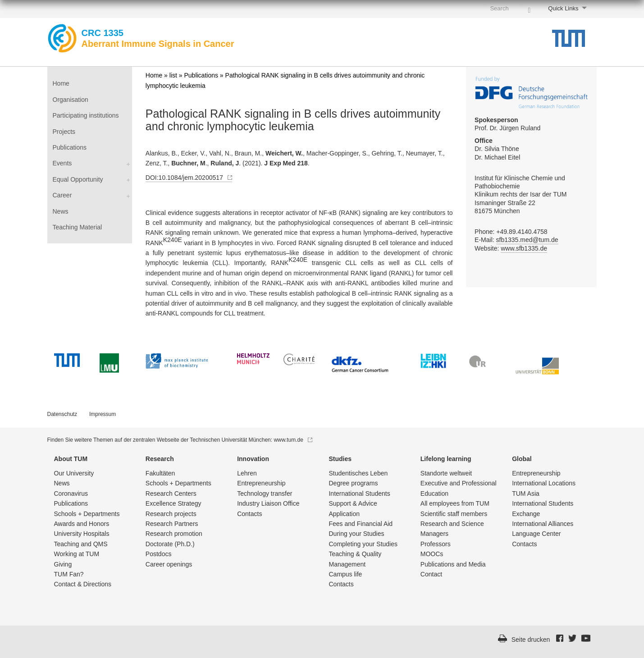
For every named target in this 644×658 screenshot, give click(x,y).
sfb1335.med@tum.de (527, 240)
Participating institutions (86, 115)
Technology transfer (265, 493)
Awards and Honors (82, 524)
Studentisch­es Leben (358, 473)
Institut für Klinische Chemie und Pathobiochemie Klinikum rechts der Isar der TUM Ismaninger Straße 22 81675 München (521, 194)
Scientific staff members (454, 514)
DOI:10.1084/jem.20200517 (189, 178)
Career (62, 195)
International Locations (544, 483)
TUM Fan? (69, 574)
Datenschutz (62, 414)
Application (344, 514)
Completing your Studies (363, 544)
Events (62, 163)
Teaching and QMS (81, 544)
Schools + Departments (87, 514)
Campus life (345, 574)
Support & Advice (353, 503)
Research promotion (174, 534)
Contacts (249, 514)
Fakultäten (160, 473)
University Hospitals (82, 534)
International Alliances (543, 524)
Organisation (71, 100)
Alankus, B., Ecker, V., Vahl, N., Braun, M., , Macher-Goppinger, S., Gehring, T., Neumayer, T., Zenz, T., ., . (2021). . (295, 158)
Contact (431, 574)
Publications (70, 147)
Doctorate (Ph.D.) (170, 544)
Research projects (171, 514)
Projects (64, 132)
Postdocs (159, 554)
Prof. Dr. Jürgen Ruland (507, 124)
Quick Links (563, 8)
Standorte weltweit (446, 473)
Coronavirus (71, 493)
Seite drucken (531, 640)
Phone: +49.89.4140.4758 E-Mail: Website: (516, 240)
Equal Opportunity (78, 179)
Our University (74, 473)
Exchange (526, 514)
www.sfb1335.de (524, 248)
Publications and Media (453, 564)
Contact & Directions (83, 584)
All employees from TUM (455, 503)
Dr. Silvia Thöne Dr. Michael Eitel (497, 149)
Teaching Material (78, 227)
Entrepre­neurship (261, 483)
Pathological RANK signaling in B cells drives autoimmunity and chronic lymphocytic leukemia (293, 120)
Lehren (247, 473)
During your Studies (356, 534)
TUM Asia (526, 493)
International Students (359, 493)
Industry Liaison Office (268, 503)
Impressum (103, 414)
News (61, 211)
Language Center (536, 534)
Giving (63, 564)
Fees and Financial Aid (361, 524)
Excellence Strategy (174, 503)
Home (61, 83)
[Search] (529, 8)
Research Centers (171, 493)
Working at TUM (77, 554)
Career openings (169, 564)
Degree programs (353, 483)
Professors (436, 544)
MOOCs (432, 554)
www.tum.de (293, 440)
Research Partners (172, 524)
